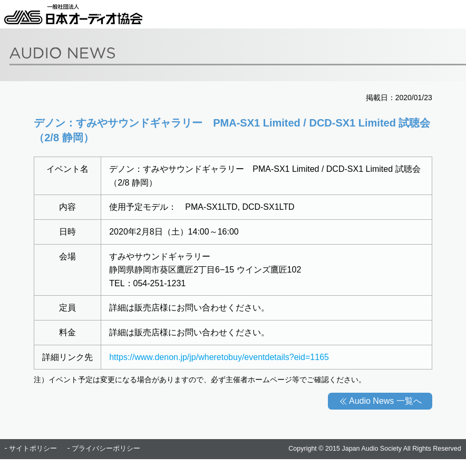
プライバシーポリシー (106, 449)
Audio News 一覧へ (385, 401)
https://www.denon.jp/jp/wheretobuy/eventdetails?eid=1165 (219, 357)
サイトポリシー (33, 449)
